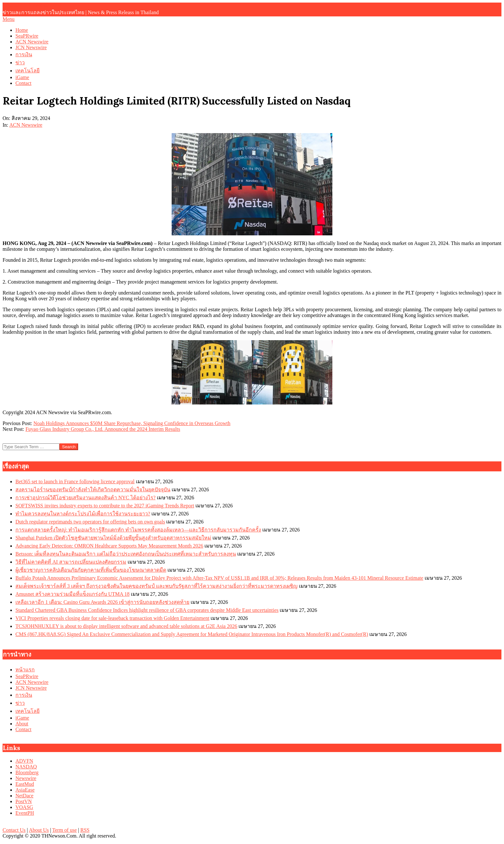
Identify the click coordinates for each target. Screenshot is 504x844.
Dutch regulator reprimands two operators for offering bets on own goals (90, 522)
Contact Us (14, 830)
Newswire (26, 778)
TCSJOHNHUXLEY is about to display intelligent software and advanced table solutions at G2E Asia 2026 (126, 626)
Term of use (65, 830)
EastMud (25, 784)
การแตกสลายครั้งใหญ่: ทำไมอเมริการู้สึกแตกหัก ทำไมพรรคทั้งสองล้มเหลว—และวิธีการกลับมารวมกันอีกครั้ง (138, 530)
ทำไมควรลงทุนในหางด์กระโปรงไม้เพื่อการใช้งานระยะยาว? (83, 514)
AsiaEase (25, 790)
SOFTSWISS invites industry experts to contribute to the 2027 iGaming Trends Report (105, 506)
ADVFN (24, 761)
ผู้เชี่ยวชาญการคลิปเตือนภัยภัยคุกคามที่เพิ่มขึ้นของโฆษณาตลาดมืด (91, 570)
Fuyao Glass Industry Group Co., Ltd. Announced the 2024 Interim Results (103, 429)
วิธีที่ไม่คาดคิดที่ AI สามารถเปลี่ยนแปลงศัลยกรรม (71, 562)
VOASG (24, 807)
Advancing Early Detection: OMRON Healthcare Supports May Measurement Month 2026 (109, 546)
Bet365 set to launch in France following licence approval (75, 481)
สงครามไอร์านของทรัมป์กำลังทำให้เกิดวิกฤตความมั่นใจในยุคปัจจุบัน (93, 490)
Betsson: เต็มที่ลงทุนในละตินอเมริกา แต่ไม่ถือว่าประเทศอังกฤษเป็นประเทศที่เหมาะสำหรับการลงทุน (126, 554)
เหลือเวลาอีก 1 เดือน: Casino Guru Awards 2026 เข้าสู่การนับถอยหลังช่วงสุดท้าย (102, 602)
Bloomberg (27, 772)
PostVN (24, 801)
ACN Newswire (26, 125)
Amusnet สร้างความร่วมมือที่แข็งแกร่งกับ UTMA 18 (72, 594)
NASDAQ (26, 767)
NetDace (24, 796)
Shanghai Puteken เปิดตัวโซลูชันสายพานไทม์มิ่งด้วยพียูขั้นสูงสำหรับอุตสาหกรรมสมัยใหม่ (113, 538)
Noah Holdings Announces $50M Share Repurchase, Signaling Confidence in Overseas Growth (132, 423)
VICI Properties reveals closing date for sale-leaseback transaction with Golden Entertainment (112, 618)
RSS (85, 830)
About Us (39, 830)
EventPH (25, 813)
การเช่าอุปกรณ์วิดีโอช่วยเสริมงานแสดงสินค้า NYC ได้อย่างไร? (85, 498)
